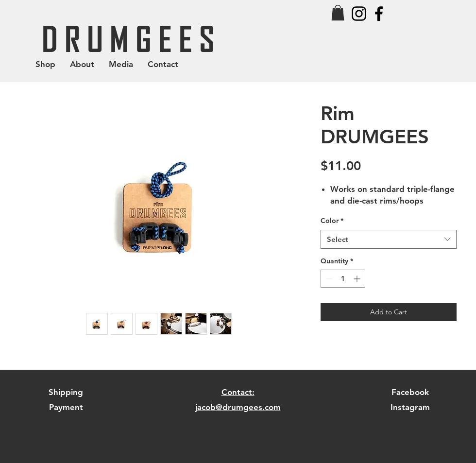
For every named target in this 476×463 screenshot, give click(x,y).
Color (332, 221)
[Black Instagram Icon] (359, 14)
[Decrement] (328, 279)
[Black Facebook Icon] (379, 14)
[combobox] (389, 239)
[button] (338, 13)
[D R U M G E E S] (128, 38)
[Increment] (358, 279)
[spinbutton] (343, 279)
